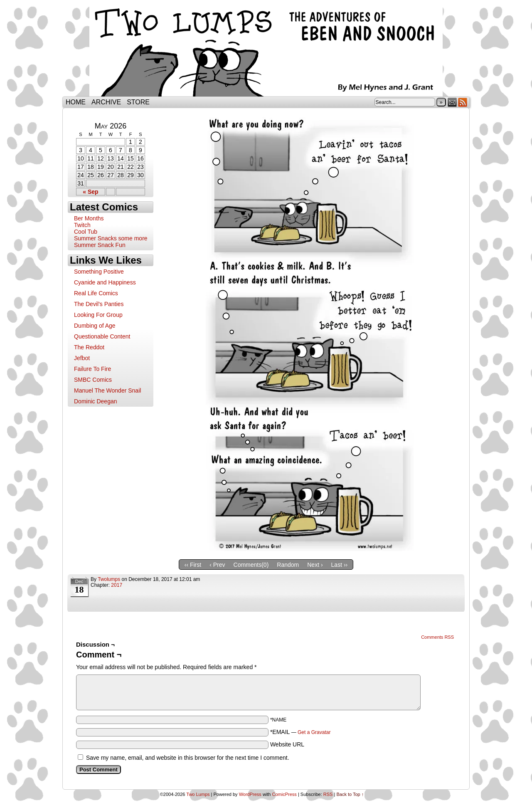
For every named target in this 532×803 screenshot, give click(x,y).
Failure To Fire (92, 369)
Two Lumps (266, 50)
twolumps (109, 579)
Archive (106, 102)
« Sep (90, 192)
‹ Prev (217, 565)
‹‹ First (193, 565)
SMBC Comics (93, 380)
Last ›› (340, 565)
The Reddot (89, 347)
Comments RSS (437, 637)
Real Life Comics (96, 293)
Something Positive (99, 272)
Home (76, 102)
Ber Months (89, 218)
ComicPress (284, 794)
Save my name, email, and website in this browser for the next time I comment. (188, 758)
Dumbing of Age (95, 326)
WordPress (250, 794)
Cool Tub (86, 232)
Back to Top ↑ (350, 794)
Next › (315, 565)
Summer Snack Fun (100, 245)
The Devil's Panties (99, 304)
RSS (463, 102)
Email (452, 102)
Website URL (287, 744)
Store (138, 102)
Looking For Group (98, 315)
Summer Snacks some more (111, 238)
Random (288, 565)
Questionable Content (102, 336)
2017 (117, 585)
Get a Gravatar (314, 732)
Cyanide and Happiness (105, 282)
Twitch (82, 225)
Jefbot (82, 358)
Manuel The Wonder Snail (107, 390)
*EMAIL (300, 732)
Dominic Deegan (96, 401)
